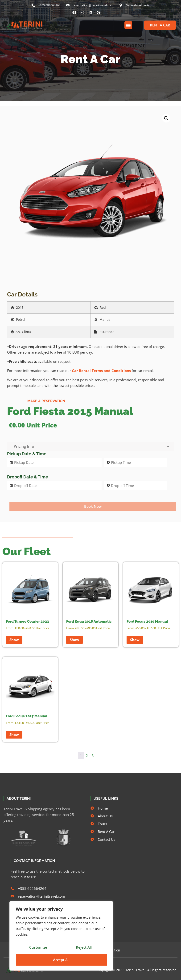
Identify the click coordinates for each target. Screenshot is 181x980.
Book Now (93, 506)
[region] (61, 936)
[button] (128, 25)
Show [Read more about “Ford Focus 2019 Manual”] (135, 640)
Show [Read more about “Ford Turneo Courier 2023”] (14, 640)
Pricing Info (90, 446)
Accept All (61, 960)
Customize (38, 948)
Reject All (84, 948)
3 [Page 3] (93, 756)
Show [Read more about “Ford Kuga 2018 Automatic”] (74, 640)
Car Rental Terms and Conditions (101, 371)
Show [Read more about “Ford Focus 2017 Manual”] (14, 735)
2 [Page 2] (87, 756)
